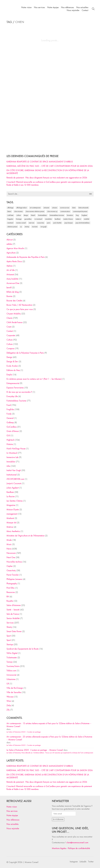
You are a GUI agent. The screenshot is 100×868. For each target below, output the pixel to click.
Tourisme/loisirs (13, 666)
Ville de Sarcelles (14, 692)
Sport (9, 636)
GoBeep (10, 423)
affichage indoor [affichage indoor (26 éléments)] (22, 208)
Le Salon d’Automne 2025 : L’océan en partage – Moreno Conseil (35, 750)
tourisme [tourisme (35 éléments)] (35, 227)
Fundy (9, 414)
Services (10, 623)
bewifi (9, 288)
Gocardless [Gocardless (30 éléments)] (28, 219)
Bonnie (9, 296)
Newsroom (11, 553)
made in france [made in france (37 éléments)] (68, 219)
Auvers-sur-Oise (13, 283)
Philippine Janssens (14, 579)
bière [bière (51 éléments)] (74, 208)
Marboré (10, 518)
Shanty (9, 627)
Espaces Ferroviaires (15, 388)
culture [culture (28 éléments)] (19, 215)
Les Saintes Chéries (15, 501)
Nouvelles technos (14, 562)
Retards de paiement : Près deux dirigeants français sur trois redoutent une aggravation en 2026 (47, 178)
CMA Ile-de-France (15, 322)
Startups (10, 645)
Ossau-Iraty (11, 571)
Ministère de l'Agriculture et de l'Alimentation (26, 536)
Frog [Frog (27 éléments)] (77, 215)
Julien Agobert (13, 488)
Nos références (13, 820)
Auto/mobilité (12, 279)
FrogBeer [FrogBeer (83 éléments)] (84, 215)
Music (9, 544)
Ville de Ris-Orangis (15, 688)
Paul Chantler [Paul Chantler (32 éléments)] (57, 223)
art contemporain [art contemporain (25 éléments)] (35, 208)
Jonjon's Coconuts (14, 483)
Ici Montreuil (12, 453)
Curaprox (10, 349)
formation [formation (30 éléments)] (70, 215)
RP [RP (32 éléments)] (21, 227)
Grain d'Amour (13, 431)
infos (8, 466)
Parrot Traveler (13, 575)
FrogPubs (10, 409)
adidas (9, 244)
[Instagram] (74, 862)
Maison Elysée (13, 510)
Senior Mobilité (13, 618)
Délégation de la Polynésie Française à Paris (25, 353)
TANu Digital (12, 653)
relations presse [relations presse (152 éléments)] (12, 227)
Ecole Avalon (12, 366)
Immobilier (11, 462)
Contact (10, 331)
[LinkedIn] (83, 862)
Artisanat (10, 275)
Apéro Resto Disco (14, 261)
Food (9, 405)
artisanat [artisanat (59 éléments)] (46, 208)
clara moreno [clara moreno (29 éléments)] (18, 211)
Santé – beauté (13, 610)
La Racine (11, 497)
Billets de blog (13, 292)
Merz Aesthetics (13, 531)
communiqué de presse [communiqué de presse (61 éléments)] (80, 211)
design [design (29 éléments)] (26, 215)
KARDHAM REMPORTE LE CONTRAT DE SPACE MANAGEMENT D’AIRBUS (40, 162)
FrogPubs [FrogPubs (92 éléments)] (10, 219)
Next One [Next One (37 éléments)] (31, 223)
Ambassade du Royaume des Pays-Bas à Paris (26, 257)
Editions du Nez (13, 370)
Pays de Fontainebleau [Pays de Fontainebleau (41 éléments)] (83, 223)
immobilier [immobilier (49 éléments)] (48, 219)
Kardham (10, 492)
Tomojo (10, 662)
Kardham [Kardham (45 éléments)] (58, 219)
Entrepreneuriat (13, 383)
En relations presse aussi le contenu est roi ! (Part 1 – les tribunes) (34, 379)
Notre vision (12, 807)
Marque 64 (11, 523)
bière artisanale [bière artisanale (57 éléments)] (83, 208)
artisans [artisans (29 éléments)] (55, 208)
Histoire (10, 444)
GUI (8, 436)
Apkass (9, 266)
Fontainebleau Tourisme (16, 401)
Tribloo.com (11, 671)
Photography (12, 584)
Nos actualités (13, 824)
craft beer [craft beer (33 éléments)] (10, 215)
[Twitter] (91, 862)
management (12, 514)
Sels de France (13, 614)
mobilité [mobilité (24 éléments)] (87, 219)
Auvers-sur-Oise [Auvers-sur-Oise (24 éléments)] (65, 208)
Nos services (12, 811)
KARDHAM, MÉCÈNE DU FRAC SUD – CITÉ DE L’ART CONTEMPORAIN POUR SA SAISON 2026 (50, 166)
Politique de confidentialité (79, 848)
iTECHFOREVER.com (15, 479)
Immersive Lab (12, 457)
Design (9, 357)
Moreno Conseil (31, 862)
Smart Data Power (14, 631)
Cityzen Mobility (14, 314)
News (9, 549)
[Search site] (93, 9)
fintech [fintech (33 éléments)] (33, 215)
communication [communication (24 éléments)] (65, 211)
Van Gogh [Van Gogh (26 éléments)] (43, 227)
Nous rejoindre (13, 829)
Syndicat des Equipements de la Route (23, 649)
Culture (10, 340)
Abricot (10, 240)
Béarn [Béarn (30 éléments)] (9, 211)
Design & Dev (12, 362)
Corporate (11, 335)
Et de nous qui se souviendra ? (19, 392)
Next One (11, 557)
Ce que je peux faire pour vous (20, 309)
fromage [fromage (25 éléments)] (19, 219)
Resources (11, 592)
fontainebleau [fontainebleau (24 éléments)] (42, 215)
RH (8, 597)
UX (8, 684)
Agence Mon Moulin (15, 248)
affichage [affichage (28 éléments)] (10, 208)
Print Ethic (11, 588)
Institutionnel (12, 475)
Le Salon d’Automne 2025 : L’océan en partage (24, 732)
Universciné (11, 675)
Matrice (10, 527)
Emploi (9, 375)
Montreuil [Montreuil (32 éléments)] (10, 223)
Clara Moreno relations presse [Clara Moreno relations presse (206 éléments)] (35, 211)
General (10, 418)
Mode (9, 540)
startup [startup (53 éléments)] (27, 227)
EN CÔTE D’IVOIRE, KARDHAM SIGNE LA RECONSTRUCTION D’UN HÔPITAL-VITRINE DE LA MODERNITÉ (48, 172)
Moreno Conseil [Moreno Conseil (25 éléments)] (21, 223)
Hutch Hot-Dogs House (16, 449)
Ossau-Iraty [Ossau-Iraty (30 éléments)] (41, 223)
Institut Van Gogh (14, 470)
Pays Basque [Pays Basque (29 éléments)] (69, 223)
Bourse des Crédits (14, 301)
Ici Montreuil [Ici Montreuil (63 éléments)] (38, 219)
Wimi (9, 701)
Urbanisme (11, 679)
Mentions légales (59, 848)
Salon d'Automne (14, 605)
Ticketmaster (12, 658)
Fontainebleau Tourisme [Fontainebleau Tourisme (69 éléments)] (57, 215)
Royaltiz (10, 601)
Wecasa (10, 697)
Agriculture (11, 253)
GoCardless (12, 427)
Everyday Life (12, 396)
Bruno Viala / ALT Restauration (19, 305)
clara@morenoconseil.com (77, 843)
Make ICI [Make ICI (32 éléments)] (78, 219)
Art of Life (11, 270)
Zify (8, 710)
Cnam (9, 327)
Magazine (11, 505)
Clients (9, 318)
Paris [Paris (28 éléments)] (49, 223)
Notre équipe (12, 815)
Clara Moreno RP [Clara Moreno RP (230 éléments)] (52, 211)
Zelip (9, 705)
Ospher (10, 566)
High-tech (10, 440)
